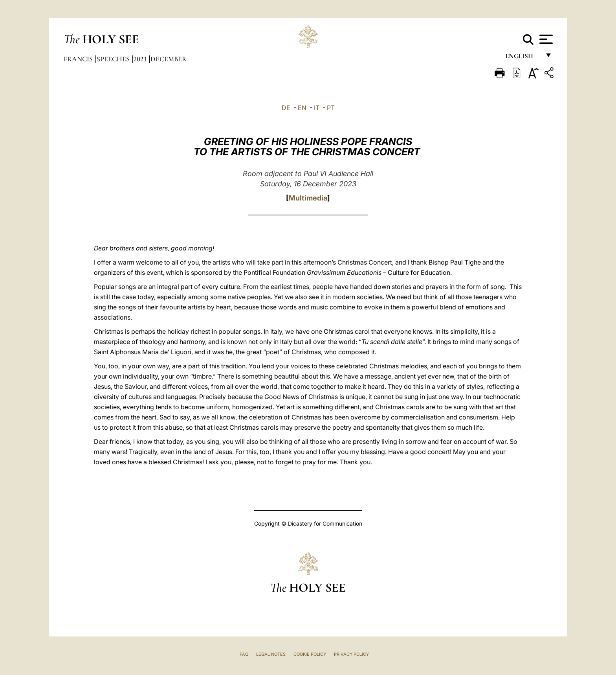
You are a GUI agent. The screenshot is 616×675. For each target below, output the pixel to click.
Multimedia (308, 198)
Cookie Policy (310, 654)
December (169, 59)
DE (286, 108)
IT (317, 108)
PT (331, 108)
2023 (141, 59)
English (523, 58)
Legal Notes (271, 654)
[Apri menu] (545, 39)
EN (302, 108)
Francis (79, 59)
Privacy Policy (351, 654)
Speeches (114, 59)
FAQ (244, 654)
